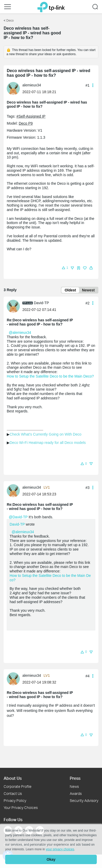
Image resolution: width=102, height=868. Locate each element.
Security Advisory (84, 800)
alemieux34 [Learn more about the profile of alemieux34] (32, 85)
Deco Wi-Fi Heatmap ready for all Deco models (48, 443)
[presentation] (13, 88)
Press (75, 778)
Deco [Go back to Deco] (10, 21)
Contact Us (13, 793)
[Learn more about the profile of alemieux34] (15, 88)
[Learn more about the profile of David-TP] (15, 306)
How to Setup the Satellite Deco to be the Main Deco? (50, 376)
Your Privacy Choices (21, 808)
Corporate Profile (18, 786)
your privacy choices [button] (60, 849)
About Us (13, 778)
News (74, 786)
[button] (8, 7)
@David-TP (18, 517)
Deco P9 (26, 123)
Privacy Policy (15, 800)
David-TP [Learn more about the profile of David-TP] (41, 303)
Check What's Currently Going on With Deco (46, 434)
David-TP (17, 524)
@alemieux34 (20, 333)
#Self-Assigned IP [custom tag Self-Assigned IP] (31, 116)
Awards (76, 793)
